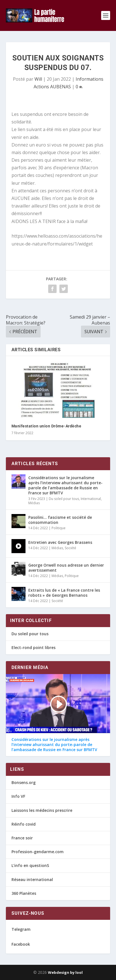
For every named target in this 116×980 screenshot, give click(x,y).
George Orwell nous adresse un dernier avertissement (66, 568)
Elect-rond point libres (33, 647)
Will (38, 79)
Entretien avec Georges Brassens (60, 542)
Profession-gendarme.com (38, 852)
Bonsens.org (24, 782)
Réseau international (32, 879)
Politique (59, 528)
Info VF (18, 796)
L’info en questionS (30, 865)
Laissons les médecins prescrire (42, 810)
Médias (34, 503)
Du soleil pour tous (64, 499)
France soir (22, 838)
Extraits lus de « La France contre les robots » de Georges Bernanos (64, 593)
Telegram (21, 929)
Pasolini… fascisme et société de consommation (60, 520)
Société (70, 548)
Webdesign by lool (65, 972)
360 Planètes (24, 893)
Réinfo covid (24, 824)
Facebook (21, 944)
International (91, 499)
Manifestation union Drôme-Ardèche (47, 426)
